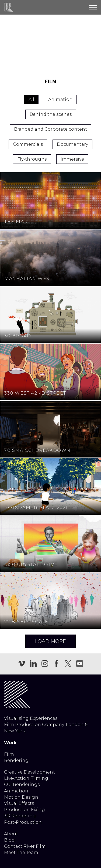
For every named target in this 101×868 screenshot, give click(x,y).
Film (9, 754)
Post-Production (23, 822)
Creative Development (29, 772)
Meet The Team (21, 852)
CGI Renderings (22, 784)
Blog (9, 840)
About (11, 834)
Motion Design (21, 797)
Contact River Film (25, 846)
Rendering (16, 760)
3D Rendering (20, 816)
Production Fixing (25, 810)
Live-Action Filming (26, 778)
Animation (16, 791)
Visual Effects (19, 803)
